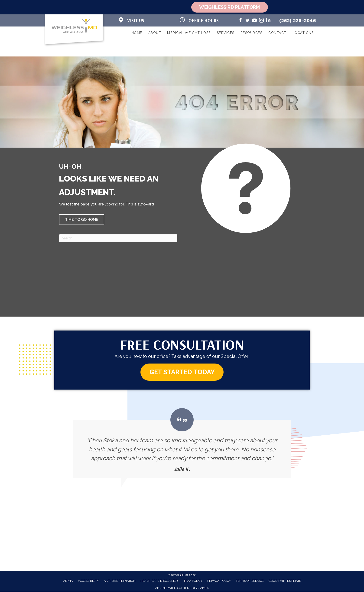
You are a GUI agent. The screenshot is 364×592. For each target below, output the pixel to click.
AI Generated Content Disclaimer (182, 588)
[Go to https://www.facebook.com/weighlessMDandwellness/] (240, 21)
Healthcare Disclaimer (159, 581)
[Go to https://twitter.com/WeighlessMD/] (247, 21)
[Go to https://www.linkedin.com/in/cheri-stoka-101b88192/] (268, 21)
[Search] (118, 238)
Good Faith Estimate (285, 581)
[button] (82, 220)
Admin (68, 581)
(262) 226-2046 (298, 20)
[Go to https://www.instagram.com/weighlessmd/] (261, 21)
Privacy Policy (219, 581)
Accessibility (88, 581)
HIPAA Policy (193, 581)
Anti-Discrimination (120, 581)
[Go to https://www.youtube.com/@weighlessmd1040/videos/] (254, 21)
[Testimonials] (182, 443)
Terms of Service (250, 581)
